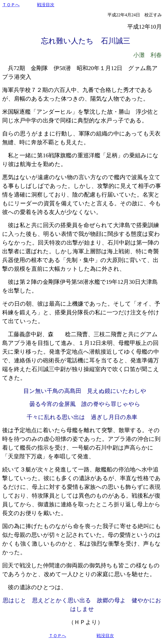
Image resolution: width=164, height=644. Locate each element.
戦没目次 (46, 5)
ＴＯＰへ (11, 5)
